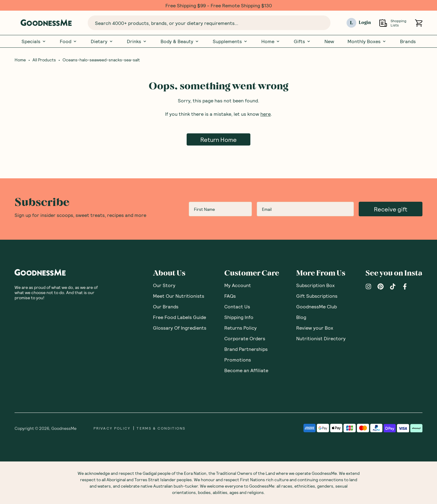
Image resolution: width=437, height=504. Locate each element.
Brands (408, 41)
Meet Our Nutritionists (179, 296)
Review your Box (315, 328)
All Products (44, 60)
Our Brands (166, 306)
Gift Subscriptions (317, 296)
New (329, 41)
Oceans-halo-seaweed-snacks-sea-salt (101, 60)
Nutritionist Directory (321, 338)
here (266, 114)
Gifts (302, 41)
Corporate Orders (245, 338)
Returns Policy (241, 328)
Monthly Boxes (367, 41)
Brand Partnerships (246, 349)
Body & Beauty (180, 41)
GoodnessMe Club (317, 306)
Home (271, 41)
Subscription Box (315, 285)
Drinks (137, 41)
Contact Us (237, 306)
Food (69, 41)
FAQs (230, 296)
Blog (301, 317)
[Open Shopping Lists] (383, 23)
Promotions (238, 360)
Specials (34, 41)
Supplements (230, 41)
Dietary (102, 41)
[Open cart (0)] (419, 23)
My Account (238, 285)
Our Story (164, 285)
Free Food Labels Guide (180, 317)
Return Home (218, 139)
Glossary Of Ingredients (180, 328)
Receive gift (391, 209)
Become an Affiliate (246, 370)
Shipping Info (239, 317)
